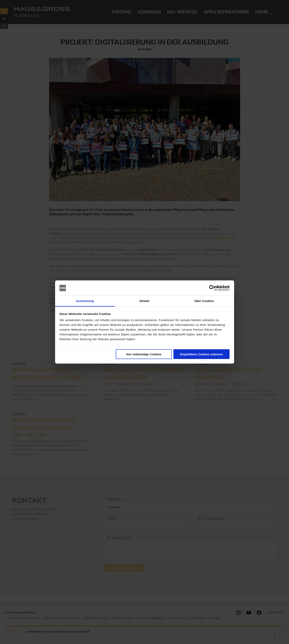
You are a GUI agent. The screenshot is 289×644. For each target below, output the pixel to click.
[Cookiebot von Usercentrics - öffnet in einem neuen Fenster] (212, 288)
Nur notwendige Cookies (144, 354)
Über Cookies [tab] (204, 301)
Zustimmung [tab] (85, 301)
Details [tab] (145, 301)
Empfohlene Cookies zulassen (201, 354)
